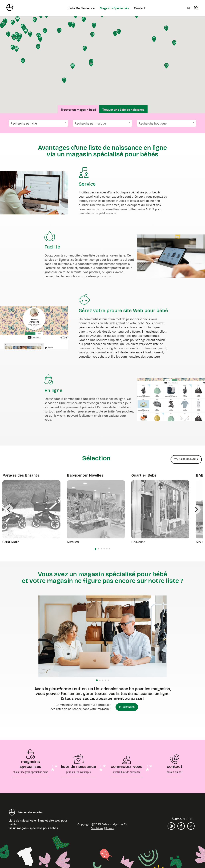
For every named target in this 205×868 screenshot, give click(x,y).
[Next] (196, 509)
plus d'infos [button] (127, 707)
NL (189, 8)
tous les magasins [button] (186, 459)
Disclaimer (97, 828)
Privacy (110, 828)
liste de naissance (81, 8)
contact (140, 8)
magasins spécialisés (114, 8)
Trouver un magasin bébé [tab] (78, 109)
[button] (17, 49)
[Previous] (9, 509)
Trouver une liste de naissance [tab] (123, 109)
